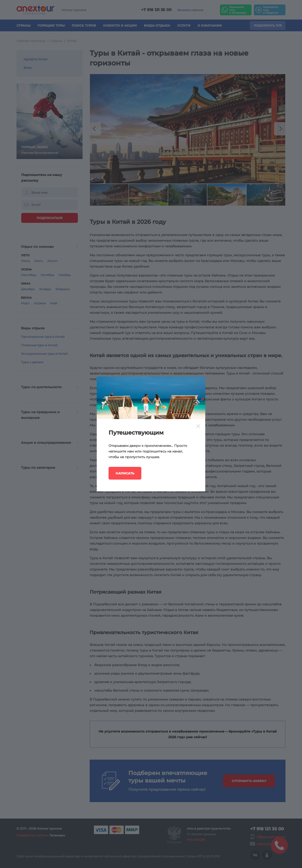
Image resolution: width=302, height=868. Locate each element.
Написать (125, 473)
